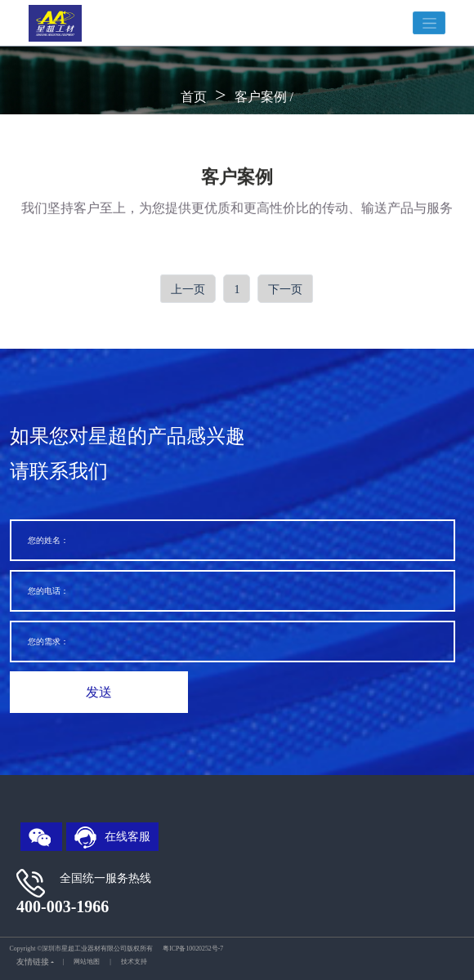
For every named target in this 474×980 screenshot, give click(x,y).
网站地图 (87, 962)
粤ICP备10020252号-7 (193, 949)
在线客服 (113, 837)
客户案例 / (264, 97)
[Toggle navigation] (429, 23)
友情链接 (33, 962)
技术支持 (134, 962)
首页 (194, 97)
